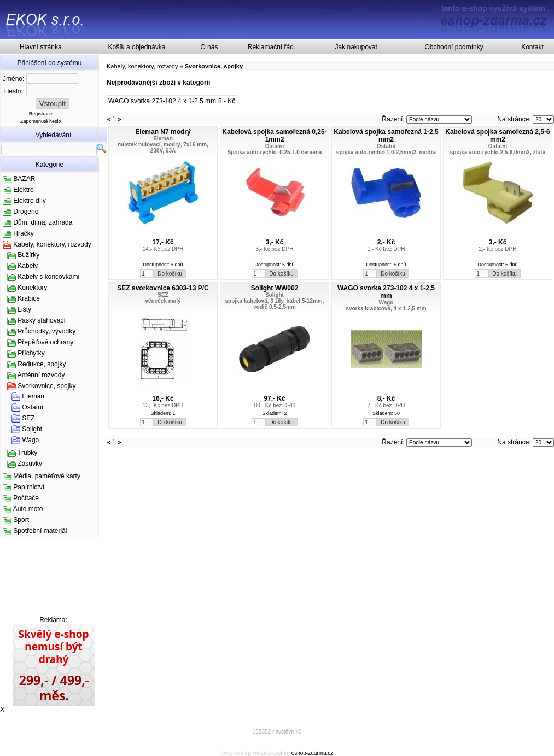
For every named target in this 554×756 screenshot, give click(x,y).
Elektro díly (29, 201)
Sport (21, 520)
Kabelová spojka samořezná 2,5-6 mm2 (497, 136)
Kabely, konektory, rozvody (52, 244)
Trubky (27, 453)
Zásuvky (30, 464)
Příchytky (31, 353)
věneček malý (163, 301)
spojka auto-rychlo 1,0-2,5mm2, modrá (386, 152)
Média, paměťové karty (47, 476)
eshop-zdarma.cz (313, 753)
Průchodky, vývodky (46, 331)
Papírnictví (29, 487)
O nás (209, 47)
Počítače (26, 498)
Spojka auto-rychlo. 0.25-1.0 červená (275, 152)
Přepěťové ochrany (45, 342)
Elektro (23, 190)
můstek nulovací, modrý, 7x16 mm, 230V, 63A (163, 148)
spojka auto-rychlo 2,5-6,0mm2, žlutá (498, 152)
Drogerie (26, 212)
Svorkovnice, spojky (46, 386)
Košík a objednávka (137, 47)
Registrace (41, 114)
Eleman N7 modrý (163, 132)
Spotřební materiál (40, 531)
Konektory (32, 288)
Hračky (23, 233)
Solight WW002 (275, 288)
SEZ (28, 418)
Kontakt (532, 47)
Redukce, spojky (42, 364)
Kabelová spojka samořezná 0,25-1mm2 (274, 136)
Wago (30, 440)
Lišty (24, 309)
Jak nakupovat (356, 47)
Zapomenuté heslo (41, 121)
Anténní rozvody (41, 375)
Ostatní (33, 407)
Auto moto (28, 509)
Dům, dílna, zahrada (43, 222)
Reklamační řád (271, 47)
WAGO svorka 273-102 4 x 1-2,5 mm (162, 101)
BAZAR (24, 179)
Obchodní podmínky (454, 47)
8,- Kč (227, 101)
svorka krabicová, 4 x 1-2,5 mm (386, 309)
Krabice (29, 298)
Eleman (33, 396)
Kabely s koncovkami (48, 277)
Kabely (28, 266)
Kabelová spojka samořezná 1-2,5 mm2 (386, 136)
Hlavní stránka (41, 47)
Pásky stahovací (41, 320)
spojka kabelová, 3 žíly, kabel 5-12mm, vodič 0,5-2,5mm (274, 304)
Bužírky (28, 255)
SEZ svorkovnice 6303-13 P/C (163, 288)
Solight (32, 429)
